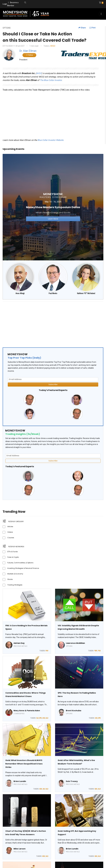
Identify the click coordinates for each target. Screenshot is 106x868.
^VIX (99, 651)
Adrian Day (19, 643)
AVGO (53, 46)
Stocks (10, 579)
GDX (41, 789)
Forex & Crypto (13, 557)
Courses (11, 538)
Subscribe (53, 384)
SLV (37, 718)
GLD (47, 718)
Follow (29, 55)
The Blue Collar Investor (51, 80)
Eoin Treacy (72, 781)
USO (44, 718)
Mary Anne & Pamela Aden (27, 711)
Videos (10, 532)
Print (92, 28)
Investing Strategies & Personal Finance (23, 568)
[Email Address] (53, 379)
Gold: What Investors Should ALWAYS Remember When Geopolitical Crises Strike (24, 764)
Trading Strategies (15, 585)
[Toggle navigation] (101, 14)
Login (5, 4)
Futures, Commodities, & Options (20, 563)
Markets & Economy (15, 574)
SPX (40, 718)
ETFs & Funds (13, 552)
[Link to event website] (53, 207)
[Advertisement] (52, 322)
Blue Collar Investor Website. (51, 140)
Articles (10, 527)
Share (82, 28)
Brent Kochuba (74, 711)
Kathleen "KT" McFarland (86, 293)
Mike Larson (20, 849)
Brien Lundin (20, 781)
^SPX (96, 651)
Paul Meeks (53, 293)
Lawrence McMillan (75, 643)
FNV (47, 651)
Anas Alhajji (20, 293)
